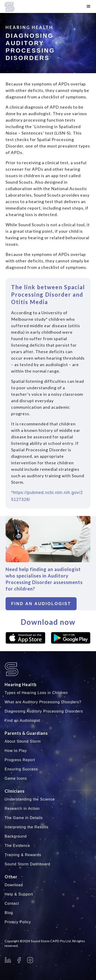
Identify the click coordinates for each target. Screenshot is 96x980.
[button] (89, 6)
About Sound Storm (23, 741)
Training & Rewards (23, 855)
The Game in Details (24, 818)
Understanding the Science (30, 799)
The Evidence (17, 846)
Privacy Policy (18, 922)
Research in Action (22, 809)
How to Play (16, 751)
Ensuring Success (21, 769)
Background (16, 836)
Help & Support (19, 894)
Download (14, 885)
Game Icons (16, 778)
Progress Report (20, 760)
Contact (12, 903)
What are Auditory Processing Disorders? (43, 702)
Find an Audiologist (22, 721)
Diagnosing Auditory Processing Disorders (44, 711)
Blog (9, 913)
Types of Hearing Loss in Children (36, 693)
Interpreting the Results (26, 827)
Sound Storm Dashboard (27, 864)
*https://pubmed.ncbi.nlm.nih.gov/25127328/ (47, 496)
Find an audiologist (41, 604)
